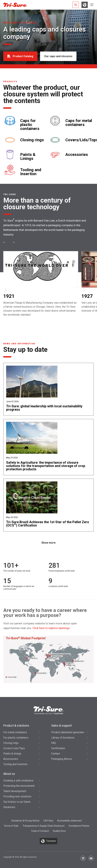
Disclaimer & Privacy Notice (25, 821)
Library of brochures (63, 738)
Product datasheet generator (68, 732)
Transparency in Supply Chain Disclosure (44, 826)
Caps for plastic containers (30, 125)
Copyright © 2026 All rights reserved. (20, 857)
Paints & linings (12, 754)
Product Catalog (23, 56)
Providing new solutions (17, 796)
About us (9, 774)
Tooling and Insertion (31, 172)
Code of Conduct (40, 831)
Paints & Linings (28, 157)
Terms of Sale (11, 826)
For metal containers (15, 732)
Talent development (15, 791)
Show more (48, 543)
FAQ (54, 743)
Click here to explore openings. (51, 628)
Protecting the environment (19, 786)
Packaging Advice (61, 759)
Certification (58, 748)
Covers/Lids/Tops (14, 748)
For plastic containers (16, 738)
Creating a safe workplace (18, 781)
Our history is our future (17, 802)
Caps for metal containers (79, 123)
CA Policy (48, 821)
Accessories (77, 155)
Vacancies (9, 807)
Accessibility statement (70, 821)
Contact (56, 754)
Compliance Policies (79, 826)
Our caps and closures (58, 56)
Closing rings (32, 140)
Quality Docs (59, 831)
